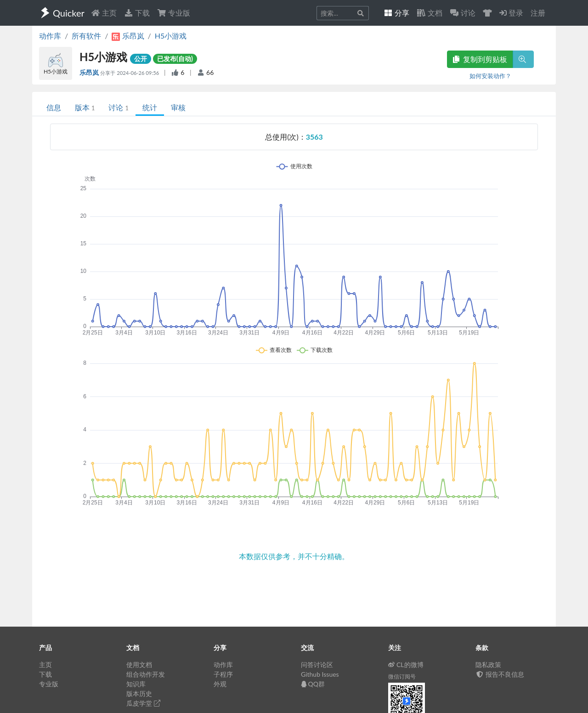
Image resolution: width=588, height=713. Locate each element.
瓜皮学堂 (143, 703)
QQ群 (313, 684)
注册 (538, 13)
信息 (54, 107)
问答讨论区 (317, 665)
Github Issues (320, 674)
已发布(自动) (175, 59)
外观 (220, 684)
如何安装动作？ (490, 76)
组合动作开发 (146, 674)
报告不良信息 (500, 674)
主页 (104, 13)
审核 (178, 107)
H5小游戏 (171, 36)
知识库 (136, 684)
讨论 (118, 107)
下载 (137, 13)
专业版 (174, 13)
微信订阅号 (402, 676)
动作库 (50, 36)
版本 (85, 107)
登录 (511, 13)
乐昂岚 (90, 72)
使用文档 (139, 665)
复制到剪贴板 (480, 59)
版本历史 (139, 693)
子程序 (223, 674)
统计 (150, 107)
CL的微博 (406, 665)
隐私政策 (488, 665)
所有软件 (86, 36)
